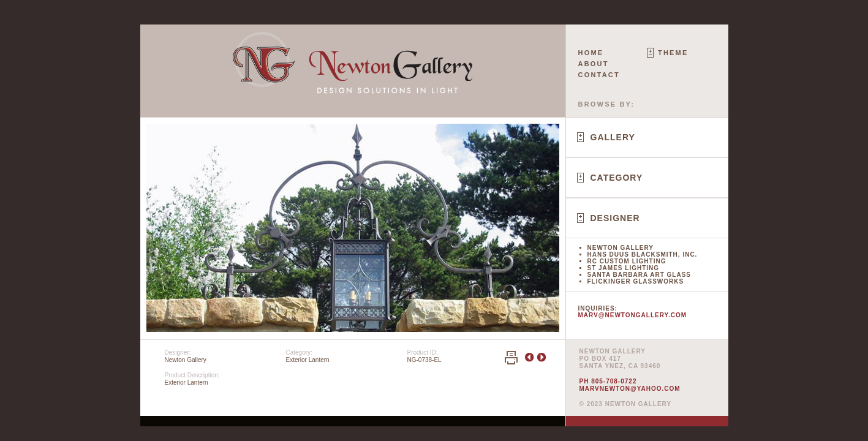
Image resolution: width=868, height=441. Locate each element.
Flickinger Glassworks (636, 281)
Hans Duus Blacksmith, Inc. (643, 254)
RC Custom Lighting (627, 261)
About (594, 64)
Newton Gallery (621, 248)
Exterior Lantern (308, 360)
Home (591, 53)
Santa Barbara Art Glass (639, 275)
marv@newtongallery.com (633, 315)
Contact (599, 75)
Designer (615, 218)
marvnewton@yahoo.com (630, 389)
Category (617, 178)
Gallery (613, 137)
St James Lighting (624, 268)
